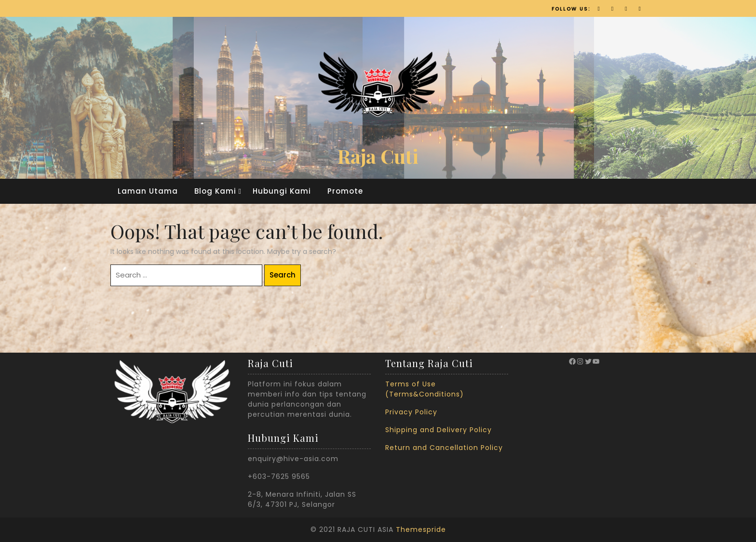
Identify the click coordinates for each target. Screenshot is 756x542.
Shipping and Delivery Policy (439, 430)
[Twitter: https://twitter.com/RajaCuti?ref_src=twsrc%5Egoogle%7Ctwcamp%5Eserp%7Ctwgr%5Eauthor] (588, 361)
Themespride (421, 529)
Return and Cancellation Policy (444, 448)
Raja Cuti (378, 156)
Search (283, 275)
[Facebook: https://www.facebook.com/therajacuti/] (572, 361)
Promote (345, 191)
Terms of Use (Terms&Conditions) (425, 389)
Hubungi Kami (282, 191)
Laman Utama (148, 191)
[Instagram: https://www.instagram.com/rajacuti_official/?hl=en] (580, 361)
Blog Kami (215, 191)
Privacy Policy (411, 412)
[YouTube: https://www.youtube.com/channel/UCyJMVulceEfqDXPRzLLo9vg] (596, 361)
